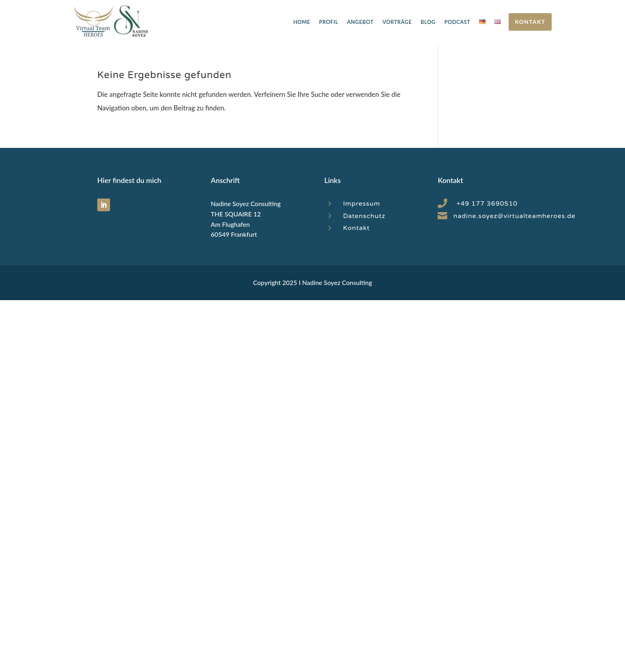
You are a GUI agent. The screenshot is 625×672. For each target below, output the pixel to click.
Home (302, 22)
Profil (328, 22)
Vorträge (397, 22)
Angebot (361, 22)
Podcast (457, 22)
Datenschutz (364, 216)
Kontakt (530, 22)
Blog (428, 22)
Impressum (362, 204)
